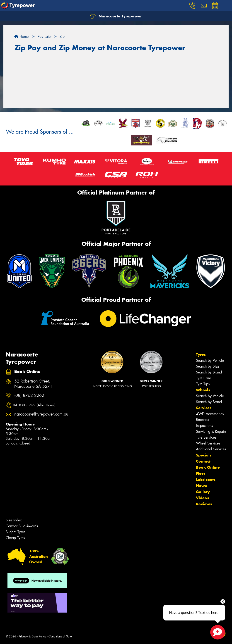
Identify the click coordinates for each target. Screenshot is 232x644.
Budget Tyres (15, 532)
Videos (202, 498)
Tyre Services (206, 437)
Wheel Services (208, 443)
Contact (203, 461)
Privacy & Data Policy (32, 636)
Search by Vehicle (210, 360)
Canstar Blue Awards (22, 526)
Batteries (202, 420)
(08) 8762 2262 (29, 396)
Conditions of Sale (60, 636)
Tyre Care (203, 378)
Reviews (204, 504)
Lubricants (206, 480)
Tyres (201, 354)
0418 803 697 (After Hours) (34, 405)
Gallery (203, 492)
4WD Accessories (210, 414)
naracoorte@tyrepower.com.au (37, 414)
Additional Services (211, 449)
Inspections (204, 426)
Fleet (201, 473)
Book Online (208, 467)
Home (21, 37)
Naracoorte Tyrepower (116, 16)
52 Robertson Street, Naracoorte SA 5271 (33, 384)
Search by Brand (209, 372)
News (201, 486)
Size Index (14, 520)
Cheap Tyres (15, 538)
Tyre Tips (203, 384)
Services (204, 408)
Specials (204, 455)
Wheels (203, 390)
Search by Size (208, 366)
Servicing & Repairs (211, 431)
